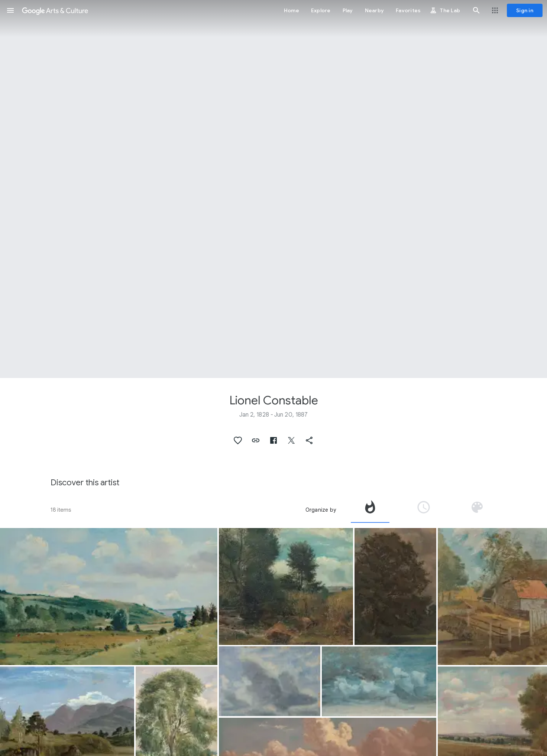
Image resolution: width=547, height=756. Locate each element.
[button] (10, 10)
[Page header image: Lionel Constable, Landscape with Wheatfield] (273, 189)
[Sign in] (525, 10)
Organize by (321, 510)
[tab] (370, 510)
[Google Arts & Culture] (55, 10)
